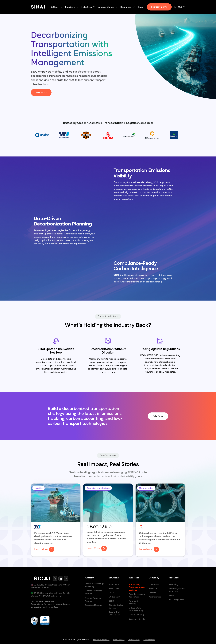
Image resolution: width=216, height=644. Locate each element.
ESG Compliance (176, 600)
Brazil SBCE (114, 584)
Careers (152, 593)
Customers (154, 584)
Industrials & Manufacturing (136, 609)
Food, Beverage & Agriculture (137, 595)
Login (141, 7)
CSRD (111, 601)
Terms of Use (119, 640)
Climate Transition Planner (93, 592)
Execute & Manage (93, 605)
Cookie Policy (149, 640)
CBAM (111, 593)
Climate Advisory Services (117, 606)
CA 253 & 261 (114, 597)
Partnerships (155, 597)
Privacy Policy (134, 640)
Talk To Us (41, 92)
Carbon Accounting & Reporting (95, 585)
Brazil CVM (114, 589)
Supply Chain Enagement (115, 613)
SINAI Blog (173, 584)
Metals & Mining (136, 615)
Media (172, 595)
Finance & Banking (133, 602)
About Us (153, 589)
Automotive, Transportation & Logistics (137, 587)
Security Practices (101, 640)
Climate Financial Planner (93, 600)
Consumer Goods (137, 619)
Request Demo (159, 7)
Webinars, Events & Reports (177, 590)
